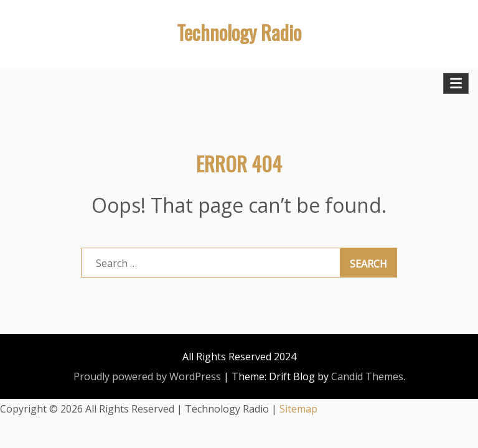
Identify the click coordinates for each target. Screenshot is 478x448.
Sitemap (298, 409)
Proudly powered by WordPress (147, 376)
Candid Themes (367, 376)
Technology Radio (239, 32)
